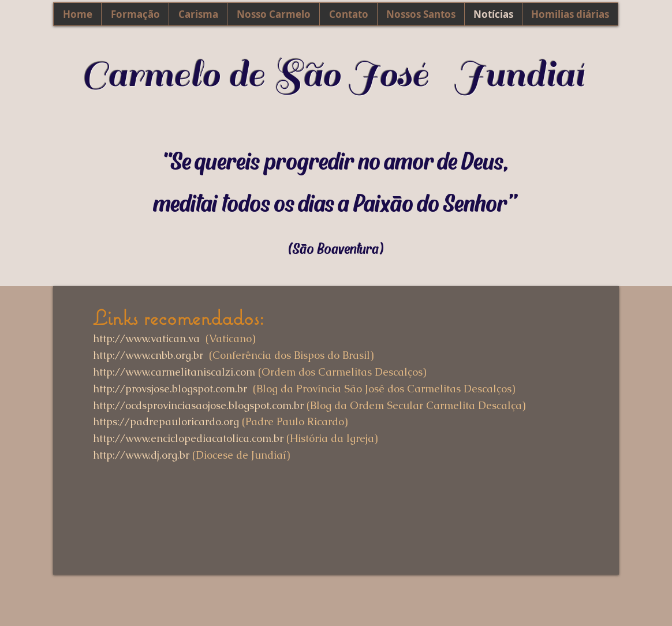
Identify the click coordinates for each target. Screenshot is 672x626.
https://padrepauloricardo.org (166, 421)
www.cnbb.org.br (164, 355)
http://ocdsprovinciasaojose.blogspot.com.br (198, 405)
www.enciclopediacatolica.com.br (204, 438)
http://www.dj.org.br (141, 455)
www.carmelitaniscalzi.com (190, 372)
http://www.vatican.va (146, 338)
